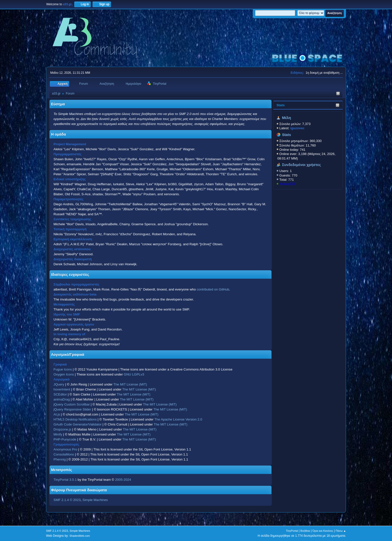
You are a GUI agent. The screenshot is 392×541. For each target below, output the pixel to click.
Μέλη (286, 118)
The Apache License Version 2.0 (178, 419)
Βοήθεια (305, 531)
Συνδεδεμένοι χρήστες (301, 165)
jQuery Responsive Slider (72, 409)
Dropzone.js (62, 429)
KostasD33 (287, 184)
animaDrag (62, 399)
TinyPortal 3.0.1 (65, 480)
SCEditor (60, 394)
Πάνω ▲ (341, 531)
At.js (57, 414)
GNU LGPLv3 (134, 374)
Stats (281, 105)
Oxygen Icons (64, 374)
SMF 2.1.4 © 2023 (67, 500)
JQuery (59, 384)
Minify (58, 434)
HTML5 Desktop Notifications (75, 419)
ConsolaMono (64, 454)
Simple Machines (95, 500)
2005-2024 (123, 480)
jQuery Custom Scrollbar (72, 404)
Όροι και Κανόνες (323, 531)
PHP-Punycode (65, 439)
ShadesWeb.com (80, 536)
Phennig (60, 459)
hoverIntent (62, 389)
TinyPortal (292, 531)
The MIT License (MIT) (130, 384)
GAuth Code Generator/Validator (77, 424)
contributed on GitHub (213, 289)
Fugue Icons (63, 369)
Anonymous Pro (65, 449)
